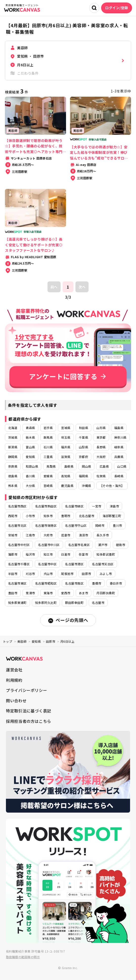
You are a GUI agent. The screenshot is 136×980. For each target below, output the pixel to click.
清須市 (83, 535)
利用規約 (14, 680)
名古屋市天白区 (103, 564)
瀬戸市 (103, 545)
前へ (54, 287)
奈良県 (13, 466)
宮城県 (66, 428)
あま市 (83, 593)
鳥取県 (51, 466)
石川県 (48, 447)
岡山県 (86, 466)
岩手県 (48, 428)
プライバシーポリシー (26, 690)
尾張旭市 (67, 574)
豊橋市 (97, 583)
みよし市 (106, 574)
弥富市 (83, 554)
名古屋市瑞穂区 (46, 525)
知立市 (48, 554)
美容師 (22, 641)
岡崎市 (100, 525)
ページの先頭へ (68, 620)
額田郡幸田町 (74, 603)
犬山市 (48, 574)
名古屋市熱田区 (46, 506)
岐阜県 (119, 447)
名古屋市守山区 (76, 525)
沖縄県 (86, 486)
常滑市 (30, 593)
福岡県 (83, 476)
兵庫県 (119, 457)
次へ (82, 287)
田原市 (86, 574)
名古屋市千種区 (19, 564)
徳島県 (13, 476)
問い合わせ (16, 701)
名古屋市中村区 (19, 545)
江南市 (30, 535)
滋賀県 (66, 457)
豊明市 (66, 516)
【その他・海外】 (112, 486)
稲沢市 (30, 554)
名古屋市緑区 (74, 506)
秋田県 (83, 428)
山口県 (122, 466)
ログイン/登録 (117, 8)
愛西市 (66, 593)
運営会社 (14, 670)
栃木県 (30, 437)
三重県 (48, 457)
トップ (8, 641)
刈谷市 (30, 574)
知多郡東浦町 (17, 603)
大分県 (30, 486)
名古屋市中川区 (49, 545)
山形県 (101, 428)
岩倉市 (66, 535)
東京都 (101, 437)
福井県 (66, 447)
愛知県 (30, 457)
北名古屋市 (87, 516)
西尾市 (13, 516)
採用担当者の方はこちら (29, 721)
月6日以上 (67, 641)
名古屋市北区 (17, 525)
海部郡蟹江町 (112, 516)
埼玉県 (66, 437)
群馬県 (48, 437)
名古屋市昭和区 (46, 583)
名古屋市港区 (74, 564)
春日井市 (116, 583)
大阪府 (101, 457)
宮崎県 (48, 486)
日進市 (66, 554)
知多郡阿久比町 (46, 603)
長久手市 (103, 535)
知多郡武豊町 (106, 554)
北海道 (13, 428)
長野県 (101, 447)
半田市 (13, 574)
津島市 (114, 506)
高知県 (66, 476)
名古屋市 (98, 603)
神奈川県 (120, 437)
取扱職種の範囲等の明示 (23, 957)
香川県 (30, 476)
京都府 (83, 457)
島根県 (69, 466)
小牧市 (30, 516)
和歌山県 (32, 466)
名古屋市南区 (74, 583)
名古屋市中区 (47, 564)
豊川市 (117, 525)
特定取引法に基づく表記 (29, 711)
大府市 (48, 535)
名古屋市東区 (17, 583)
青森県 (30, 428)
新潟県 (13, 447)
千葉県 (83, 437)
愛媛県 (48, 476)
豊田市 (13, 593)
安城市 (13, 535)
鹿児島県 (67, 486)
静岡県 (13, 457)
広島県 (104, 466)
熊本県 (13, 486)
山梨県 (83, 447)
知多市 (48, 516)
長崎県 (119, 476)
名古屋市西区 (17, 506)
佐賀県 (101, 476)
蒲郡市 (13, 554)
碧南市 (121, 545)
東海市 (48, 593)
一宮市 (97, 506)
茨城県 (13, 437)
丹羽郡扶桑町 (106, 593)
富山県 (30, 447)
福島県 (119, 428)
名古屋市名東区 (79, 545)
